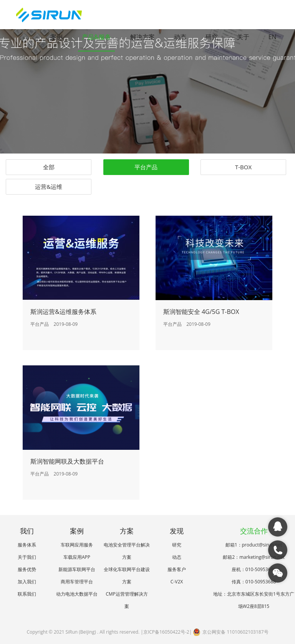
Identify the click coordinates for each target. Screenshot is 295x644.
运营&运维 (49, 187)
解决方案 (143, 37)
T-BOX (243, 167)
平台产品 (146, 167)
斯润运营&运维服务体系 (63, 312)
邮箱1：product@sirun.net (254, 545)
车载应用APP (77, 557)
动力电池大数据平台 (77, 594)
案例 (56, 37)
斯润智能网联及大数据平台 (67, 461)
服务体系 (27, 545)
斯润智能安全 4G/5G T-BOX (201, 312)
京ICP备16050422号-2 (166, 632)
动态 (180, 37)
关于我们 (27, 557)
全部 (49, 167)
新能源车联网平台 (77, 569)
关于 (243, 37)
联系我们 (27, 594)
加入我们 (27, 582)
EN (273, 37)
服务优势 (27, 569)
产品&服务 (96, 37)
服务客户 (177, 569)
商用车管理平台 (77, 582)
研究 (212, 37)
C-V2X (177, 582)
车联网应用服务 (77, 545)
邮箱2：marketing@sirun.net (254, 557)
